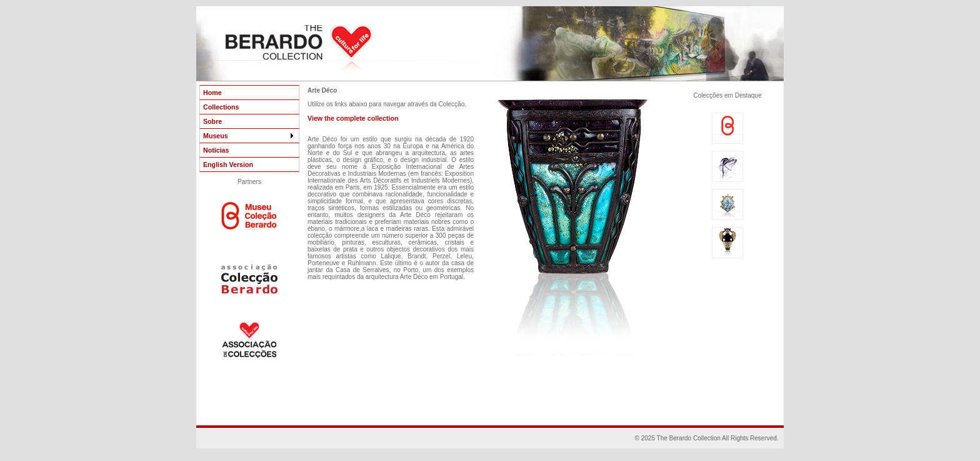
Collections (221, 107)
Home (212, 93)
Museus (249, 136)
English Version (228, 165)
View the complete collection (353, 118)
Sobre (212, 121)
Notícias (216, 150)
